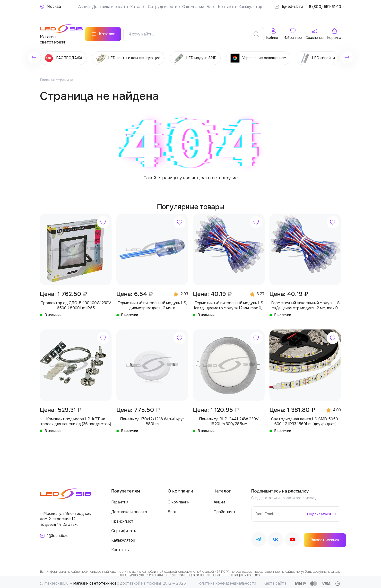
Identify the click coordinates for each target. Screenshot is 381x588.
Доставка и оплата (110, 7)
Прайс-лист (122, 518)
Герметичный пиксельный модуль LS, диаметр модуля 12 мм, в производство (152, 303)
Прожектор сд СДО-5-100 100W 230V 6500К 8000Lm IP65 (76, 303)
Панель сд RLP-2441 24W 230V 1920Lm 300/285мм (229, 419)
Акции (84, 7)
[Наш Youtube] (293, 537)
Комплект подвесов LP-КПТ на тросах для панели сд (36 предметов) (76, 419)
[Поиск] (256, 32)
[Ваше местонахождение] (50, 7)
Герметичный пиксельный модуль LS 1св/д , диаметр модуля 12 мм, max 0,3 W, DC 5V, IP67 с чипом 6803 (229, 303)
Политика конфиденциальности (226, 580)
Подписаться (318, 511)
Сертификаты (124, 528)
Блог (211, 7)
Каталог (138, 7)
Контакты (227, 7)
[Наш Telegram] (259, 537)
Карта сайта (275, 580)
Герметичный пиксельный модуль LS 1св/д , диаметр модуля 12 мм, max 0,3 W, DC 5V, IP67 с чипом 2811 (305, 303)
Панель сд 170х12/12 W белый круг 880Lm (152, 419)
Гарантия (120, 499)
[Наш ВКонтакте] (276, 537)
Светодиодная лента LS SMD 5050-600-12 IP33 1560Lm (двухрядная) (305, 419)
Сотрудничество (164, 7)
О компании (193, 7)
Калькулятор (250, 7)
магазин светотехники (95, 580)
